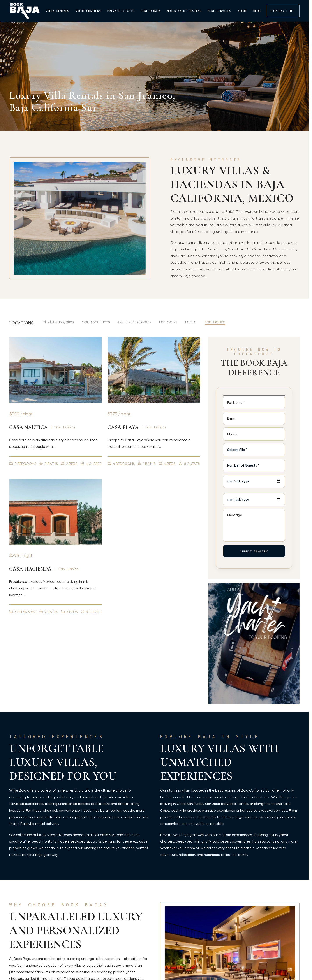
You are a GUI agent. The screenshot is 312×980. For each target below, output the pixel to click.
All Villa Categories (58, 322)
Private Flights (121, 11)
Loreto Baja (151, 11)
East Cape (168, 322)
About (242, 11)
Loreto (191, 322)
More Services (219, 11)
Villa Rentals (57, 11)
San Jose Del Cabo (135, 322)
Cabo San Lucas (96, 322)
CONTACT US (283, 11)
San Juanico (215, 322)
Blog (257, 11)
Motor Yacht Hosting (184, 11)
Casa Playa (123, 427)
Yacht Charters (88, 11)
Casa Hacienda (30, 569)
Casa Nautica (28, 427)
